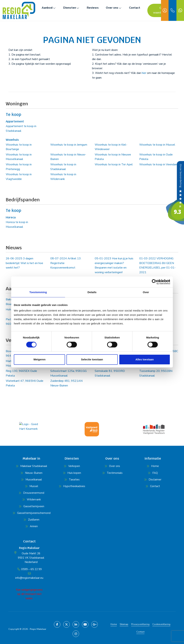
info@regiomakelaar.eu (29, 578)
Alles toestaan (145, 359)
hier (144, 73)
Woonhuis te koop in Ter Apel (114, 164)
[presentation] (88, 440)
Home (114, 624)
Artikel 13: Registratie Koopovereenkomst (66, 263)
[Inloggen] (165, 10)
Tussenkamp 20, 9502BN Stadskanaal (156, 373)
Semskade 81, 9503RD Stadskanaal (110, 373)
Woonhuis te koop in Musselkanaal (19, 157)
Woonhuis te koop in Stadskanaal (63, 167)
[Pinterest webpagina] (76, 634)
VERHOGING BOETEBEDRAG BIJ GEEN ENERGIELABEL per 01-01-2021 (157, 265)
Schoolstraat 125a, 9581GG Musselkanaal (68, 373)
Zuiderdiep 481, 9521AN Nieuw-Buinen (66, 383)
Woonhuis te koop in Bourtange (19, 147)
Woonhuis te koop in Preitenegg (19, 167)
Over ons (114, 8)
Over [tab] (146, 292)
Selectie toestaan (92, 359)
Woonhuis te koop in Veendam (158, 164)
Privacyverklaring (140, 624)
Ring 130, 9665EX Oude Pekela (21, 373)
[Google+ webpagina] (95, 624)
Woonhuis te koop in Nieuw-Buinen (68, 157)
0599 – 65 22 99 (31, 569)
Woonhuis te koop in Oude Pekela (156, 157)
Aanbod (49, 8)
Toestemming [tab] (38, 292)
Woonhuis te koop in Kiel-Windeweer (111, 147)
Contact (135, 8)
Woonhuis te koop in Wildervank (63, 177)
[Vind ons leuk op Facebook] (57, 624)
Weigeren (39, 359)
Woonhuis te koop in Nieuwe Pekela (113, 157)
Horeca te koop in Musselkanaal (17, 224)
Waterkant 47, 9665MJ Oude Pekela (25, 383)
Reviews (93, 8)
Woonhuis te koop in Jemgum (69, 145)
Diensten (71, 8)
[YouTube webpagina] (85, 624)
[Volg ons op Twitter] (66, 624)
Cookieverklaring (161, 624)
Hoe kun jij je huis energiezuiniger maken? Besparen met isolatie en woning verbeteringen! (114, 265)
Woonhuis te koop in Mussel (157, 145)
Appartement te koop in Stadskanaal (21, 129)
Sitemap (124, 624)
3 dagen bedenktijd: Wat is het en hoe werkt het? (24, 263)
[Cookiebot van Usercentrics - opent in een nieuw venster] (154, 282)
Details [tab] (92, 292)
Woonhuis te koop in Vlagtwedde (19, 177)
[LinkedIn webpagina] (76, 624)
